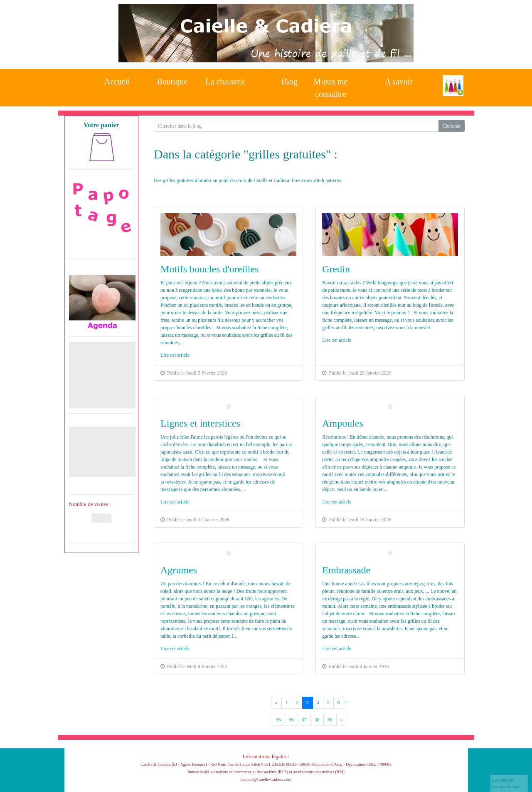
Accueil (117, 81)
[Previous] (276, 703)
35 (278, 720)
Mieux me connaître (331, 85)
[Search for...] (296, 126)
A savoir (399, 81)
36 (291, 720)
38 (317, 720)
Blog (289, 81)
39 (330, 720)
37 (304, 720)
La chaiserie (225, 81)
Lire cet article (175, 355)
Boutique (172, 81)
